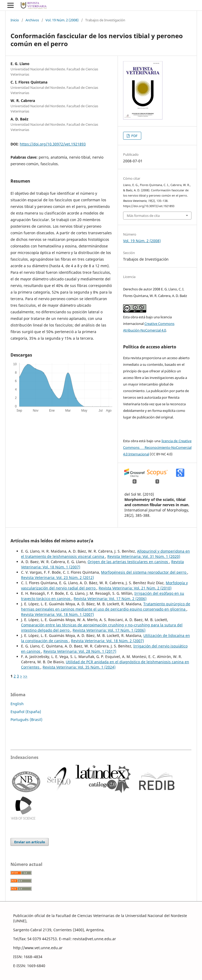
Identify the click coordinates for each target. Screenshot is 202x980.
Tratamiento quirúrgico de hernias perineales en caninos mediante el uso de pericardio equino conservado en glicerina (106, 606)
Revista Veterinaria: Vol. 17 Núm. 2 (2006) (110, 599)
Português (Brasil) (26, 720)
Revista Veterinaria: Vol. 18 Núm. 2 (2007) (107, 641)
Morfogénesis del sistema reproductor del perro (144, 572)
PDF (134, 136)
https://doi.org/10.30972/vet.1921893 (53, 144)
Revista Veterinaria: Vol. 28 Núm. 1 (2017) (80, 651)
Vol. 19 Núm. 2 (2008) (62, 20)
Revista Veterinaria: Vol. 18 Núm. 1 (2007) (57, 614)
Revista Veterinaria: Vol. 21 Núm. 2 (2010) (135, 588)
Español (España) (26, 712)
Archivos (32, 20)
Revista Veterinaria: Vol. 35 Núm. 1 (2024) (79, 667)
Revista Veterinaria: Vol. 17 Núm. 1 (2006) (109, 630)
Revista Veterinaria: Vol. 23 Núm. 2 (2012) (57, 577)
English (17, 704)
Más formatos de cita (143, 216)
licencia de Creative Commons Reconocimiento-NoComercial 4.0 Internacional (157, 447)
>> (25, 676)
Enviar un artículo (30, 842)
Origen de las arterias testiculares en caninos (128, 562)
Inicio (15, 20)
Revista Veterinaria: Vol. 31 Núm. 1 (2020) (144, 556)
